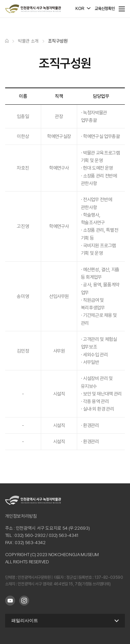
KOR (80, 9)
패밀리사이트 (25, 620)
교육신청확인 (105, 8)
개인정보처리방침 (21, 516)
